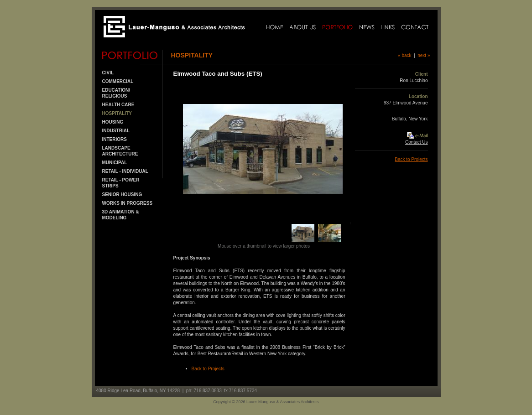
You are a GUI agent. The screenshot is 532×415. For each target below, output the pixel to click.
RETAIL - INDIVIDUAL (125, 171)
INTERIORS (115, 139)
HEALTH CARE (118, 105)
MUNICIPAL (115, 163)
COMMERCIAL (118, 81)
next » (424, 55)
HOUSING (113, 122)
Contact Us (416, 142)
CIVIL (108, 73)
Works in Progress (128, 203)
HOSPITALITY (117, 113)
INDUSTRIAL (116, 131)
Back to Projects (208, 369)
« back (404, 55)
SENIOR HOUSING (122, 195)
